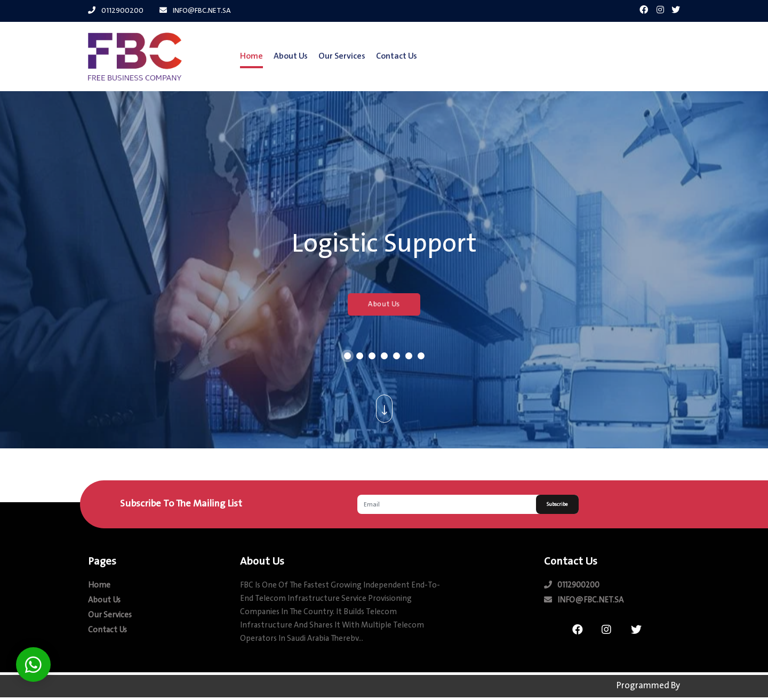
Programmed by (648, 686)
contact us (397, 56)
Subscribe (557, 504)
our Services (342, 56)
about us (291, 56)
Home (251, 56)
